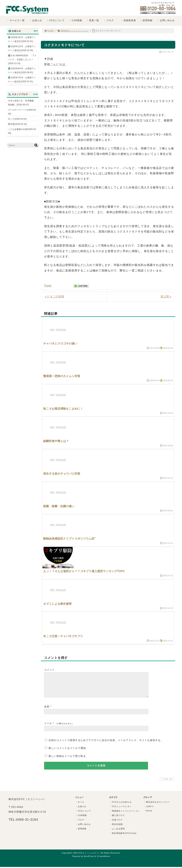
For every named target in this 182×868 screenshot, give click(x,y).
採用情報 (146, 20)
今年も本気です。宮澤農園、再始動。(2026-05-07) (22, 103)
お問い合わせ (166, 20)
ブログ (109, 20)
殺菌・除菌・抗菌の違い (59, 506)
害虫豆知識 (116, 828)
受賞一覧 (93, 20)
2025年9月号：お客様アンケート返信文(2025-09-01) (22, 70)
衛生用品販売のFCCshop (123, 837)
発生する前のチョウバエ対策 (62, 474)
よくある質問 (117, 833)
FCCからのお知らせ (121, 806)
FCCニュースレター (121, 811)
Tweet (48, 286)
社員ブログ (116, 824)
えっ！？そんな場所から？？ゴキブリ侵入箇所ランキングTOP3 (84, 571)
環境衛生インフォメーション (73, 31)
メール (48, 728)
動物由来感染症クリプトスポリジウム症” (69, 539)
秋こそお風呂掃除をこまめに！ (63, 409)
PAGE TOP (167, 783)
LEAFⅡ (149, 811)
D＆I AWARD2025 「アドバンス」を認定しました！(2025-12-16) (22, 59)
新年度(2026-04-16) (17, 124)
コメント (49, 670)
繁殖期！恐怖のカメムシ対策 (62, 376)
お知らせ (36, 20)
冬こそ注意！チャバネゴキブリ (63, 636)
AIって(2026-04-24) (17, 119)
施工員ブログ (117, 820)
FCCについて (55, 20)
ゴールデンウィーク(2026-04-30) (22, 112)
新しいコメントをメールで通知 (67, 752)
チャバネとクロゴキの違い (60, 343)
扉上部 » (166, 296)
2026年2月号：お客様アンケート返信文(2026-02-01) (22, 39)
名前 (47, 711)
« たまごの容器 (54, 296)
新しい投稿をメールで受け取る (67, 760)
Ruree (148, 815)
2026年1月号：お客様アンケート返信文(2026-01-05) (22, 48)
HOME (49, 31)
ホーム (80, 806)
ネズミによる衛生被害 (57, 604)
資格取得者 (128, 20)
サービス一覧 (16, 20)
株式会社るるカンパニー (157, 806)
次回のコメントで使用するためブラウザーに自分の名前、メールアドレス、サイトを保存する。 (106, 744)
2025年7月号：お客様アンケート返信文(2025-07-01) (22, 80)
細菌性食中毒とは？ (56, 441)
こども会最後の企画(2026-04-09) (22, 131)
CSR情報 (75, 20)
